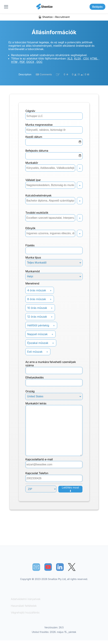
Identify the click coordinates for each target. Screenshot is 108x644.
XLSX (77, 58)
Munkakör (32, 163)
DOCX (30, 62)
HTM (14, 62)
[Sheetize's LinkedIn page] (60, 567)
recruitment (62, 17)
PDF (22, 62)
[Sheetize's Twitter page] (72, 567)
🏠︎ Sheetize (46, 17)
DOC (39, 62)
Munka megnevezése (39, 125)
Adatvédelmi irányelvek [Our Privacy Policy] (26, 599)
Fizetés (30, 245)
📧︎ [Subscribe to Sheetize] (36, 567)
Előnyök (30, 228)
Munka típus (33, 257)
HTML (94, 58)
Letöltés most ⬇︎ (70, 489)
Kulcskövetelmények (38, 195)
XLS (70, 58)
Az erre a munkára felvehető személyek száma (51, 364)
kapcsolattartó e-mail (39, 459)
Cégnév (30, 111)
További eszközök (37, 213)
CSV (86, 58)
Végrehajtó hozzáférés (25, 612)
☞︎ (58, 74)
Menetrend (32, 283)
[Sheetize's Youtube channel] (48, 567)
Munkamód (33, 271)
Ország (30, 391)
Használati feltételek (24, 606)
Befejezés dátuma (37, 151)
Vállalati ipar (33, 180)
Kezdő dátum (34, 137)
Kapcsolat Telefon (37, 473)
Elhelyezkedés (34, 377)
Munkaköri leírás (36, 403)
